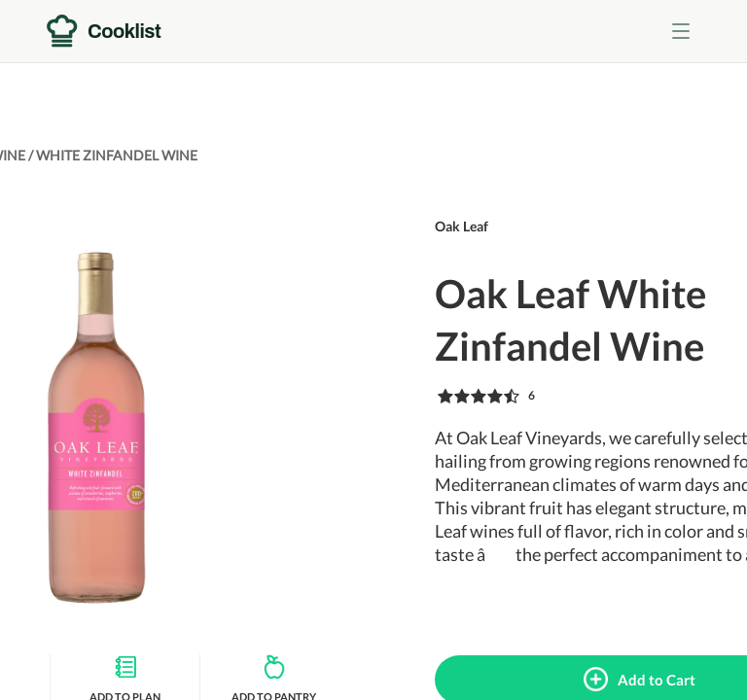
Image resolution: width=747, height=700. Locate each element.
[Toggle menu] (681, 31)
